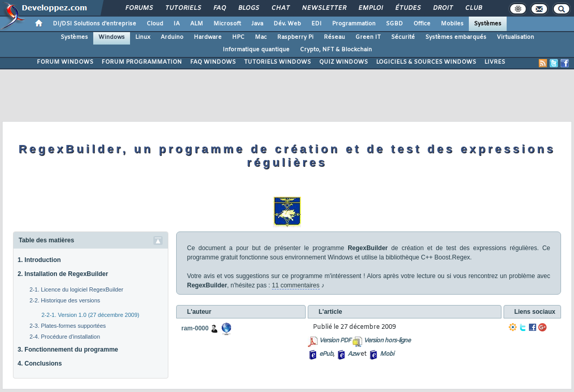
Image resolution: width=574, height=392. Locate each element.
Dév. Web (287, 24)
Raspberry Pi (295, 37)
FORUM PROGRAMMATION (142, 62)
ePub (326, 354)
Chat (280, 8)
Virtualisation (515, 37)
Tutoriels (183, 8)
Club (473, 8)
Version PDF (335, 341)
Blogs (248, 8)
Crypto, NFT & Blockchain (336, 50)
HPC (238, 37)
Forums (139, 8)
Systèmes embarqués (456, 37)
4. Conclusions (40, 364)
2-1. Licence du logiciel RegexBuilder (76, 289)
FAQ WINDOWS (213, 62)
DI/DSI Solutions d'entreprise (95, 24)
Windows (112, 37)
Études (407, 8)
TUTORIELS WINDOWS (277, 62)
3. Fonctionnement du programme (68, 350)
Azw (353, 354)
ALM (197, 24)
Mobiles (452, 24)
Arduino (172, 37)
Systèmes (488, 24)
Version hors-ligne (387, 341)
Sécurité (403, 37)
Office (422, 24)
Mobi (387, 354)
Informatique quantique (256, 50)
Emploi (370, 8)
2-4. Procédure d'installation (65, 337)
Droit (442, 8)
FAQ (219, 8)
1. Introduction (39, 260)
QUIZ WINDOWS (343, 62)
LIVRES (495, 62)
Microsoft (227, 24)
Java (257, 24)
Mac (261, 37)
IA (177, 24)
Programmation (354, 24)
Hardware (208, 37)
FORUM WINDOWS (65, 62)
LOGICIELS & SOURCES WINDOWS (426, 62)
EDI (317, 24)
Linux (143, 37)
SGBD (394, 24)
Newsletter (324, 8)
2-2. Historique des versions (65, 300)
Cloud (155, 24)
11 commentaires (296, 285)
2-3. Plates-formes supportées (68, 326)
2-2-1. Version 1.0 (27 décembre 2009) (90, 315)
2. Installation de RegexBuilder (63, 274)
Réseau (334, 37)
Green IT (368, 37)
